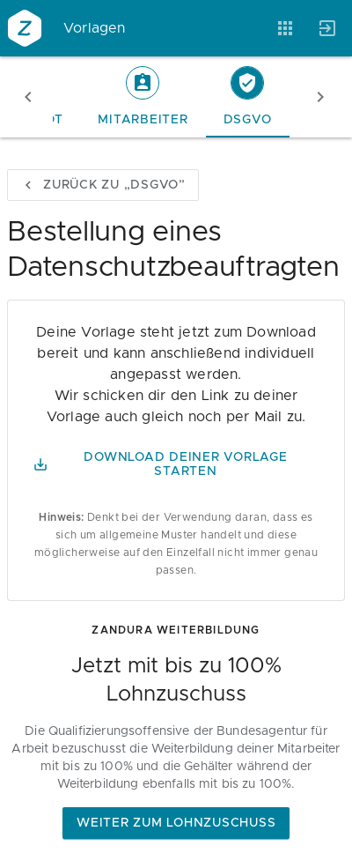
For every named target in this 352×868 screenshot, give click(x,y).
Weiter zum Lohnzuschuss (176, 823)
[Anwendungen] (285, 28)
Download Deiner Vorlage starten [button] (160, 464)
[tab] (143, 97)
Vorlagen (95, 28)
